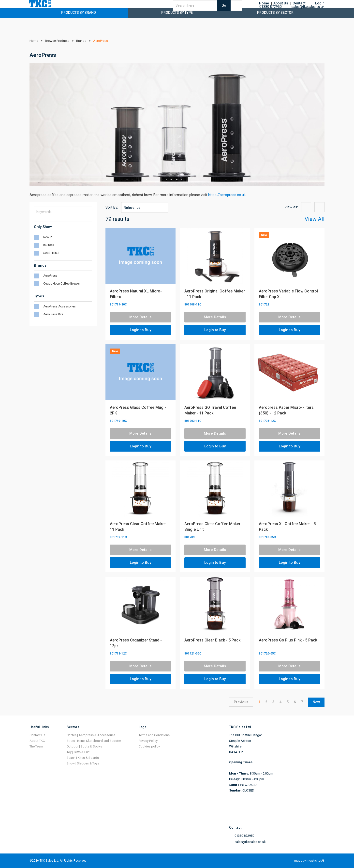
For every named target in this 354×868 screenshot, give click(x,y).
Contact (299, 10)
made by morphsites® (309, 861)
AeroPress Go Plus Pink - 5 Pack (288, 640)
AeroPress (101, 41)
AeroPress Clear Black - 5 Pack (212, 640)
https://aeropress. (223, 195)
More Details (140, 317)
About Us (281, 10)
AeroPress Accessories (59, 306)
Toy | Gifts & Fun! (78, 752)
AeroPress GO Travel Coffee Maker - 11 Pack (210, 410)
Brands (81, 41)
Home (264, 10)
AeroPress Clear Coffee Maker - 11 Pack (139, 527)
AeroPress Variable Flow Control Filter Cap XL (288, 294)
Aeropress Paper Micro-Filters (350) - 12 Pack (286, 410)
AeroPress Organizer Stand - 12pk (136, 643)
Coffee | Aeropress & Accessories (91, 735)
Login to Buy (140, 330)
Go (240, 12)
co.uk (241, 195)
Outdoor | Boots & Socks (84, 746)
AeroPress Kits (53, 314)
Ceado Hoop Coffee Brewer (62, 284)
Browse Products (57, 41)
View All (315, 219)
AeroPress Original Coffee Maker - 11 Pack (215, 294)
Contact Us (37, 735)
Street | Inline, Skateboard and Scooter (94, 741)
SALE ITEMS (51, 253)
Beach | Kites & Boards (83, 758)
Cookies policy (149, 746)
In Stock (49, 245)
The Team (36, 746)
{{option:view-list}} (319, 207)
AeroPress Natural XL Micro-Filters (136, 294)
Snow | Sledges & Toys (83, 763)
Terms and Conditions (154, 735)
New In (48, 237)
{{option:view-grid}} (306, 207)
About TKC (37, 741)
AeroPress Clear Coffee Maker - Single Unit (214, 527)
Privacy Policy (148, 741)
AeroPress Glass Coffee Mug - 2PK (138, 410)
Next (316, 702)
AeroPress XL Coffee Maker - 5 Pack (287, 527)
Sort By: (112, 207)
